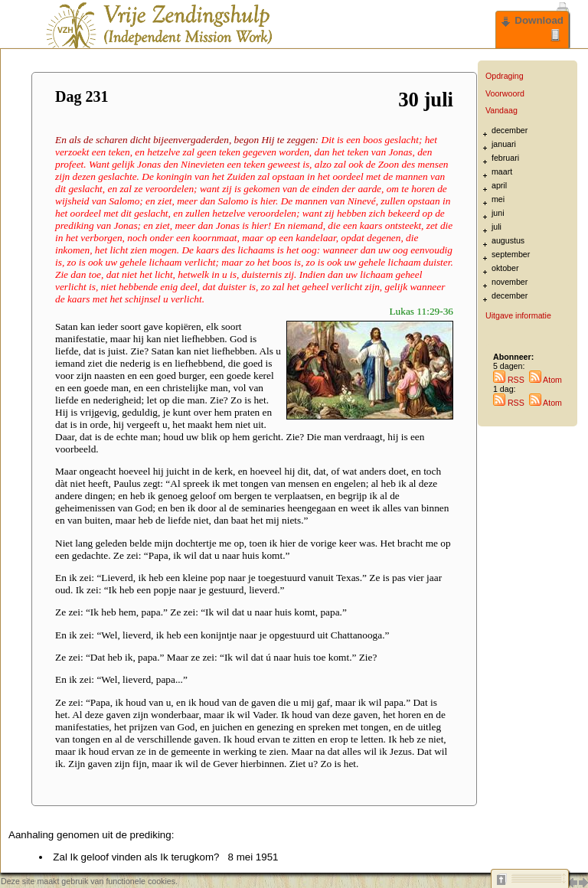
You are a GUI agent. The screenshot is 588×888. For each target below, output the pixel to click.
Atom (546, 380)
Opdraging (505, 76)
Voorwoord (505, 93)
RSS (509, 380)
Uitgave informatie (518, 315)
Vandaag (501, 110)
